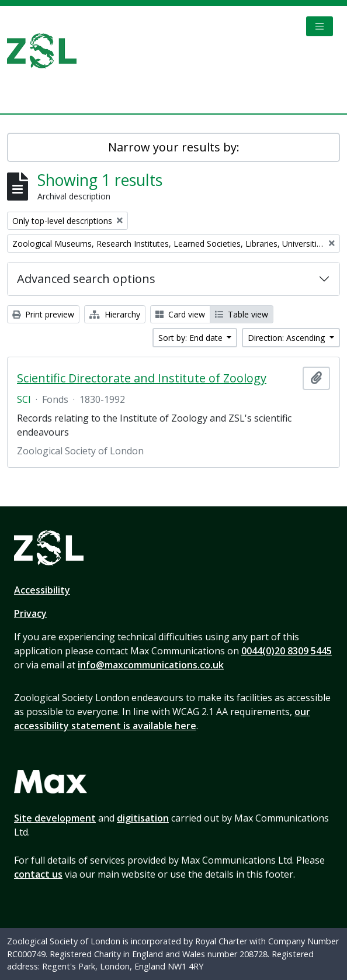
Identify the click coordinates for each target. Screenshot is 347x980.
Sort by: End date (192, 338)
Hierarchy (115, 314)
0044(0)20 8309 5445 (287, 651)
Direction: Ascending (287, 338)
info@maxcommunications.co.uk (151, 665)
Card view (180, 314)
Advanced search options (86, 279)
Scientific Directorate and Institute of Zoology (142, 378)
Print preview (43, 314)
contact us (38, 874)
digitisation (143, 818)
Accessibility (42, 590)
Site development (55, 818)
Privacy (30, 613)
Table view (242, 314)
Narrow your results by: (174, 147)
